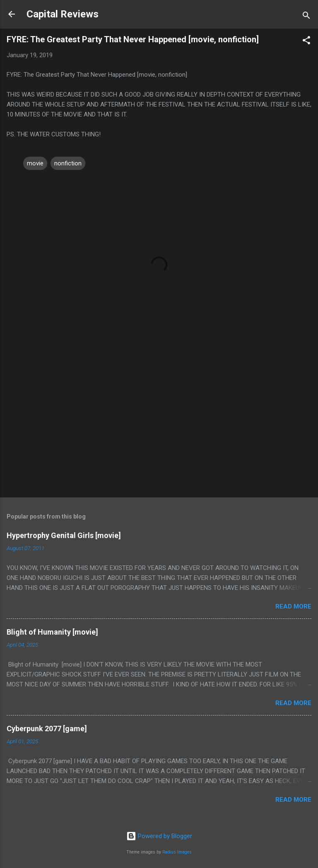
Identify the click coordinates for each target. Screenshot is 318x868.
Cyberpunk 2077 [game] (47, 729)
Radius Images (177, 852)
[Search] (306, 17)
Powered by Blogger (159, 836)
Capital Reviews (63, 14)
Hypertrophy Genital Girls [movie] (64, 535)
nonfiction (68, 163)
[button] (306, 42)
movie (35, 163)
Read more (293, 606)
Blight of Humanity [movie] (52, 632)
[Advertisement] (159, 426)
